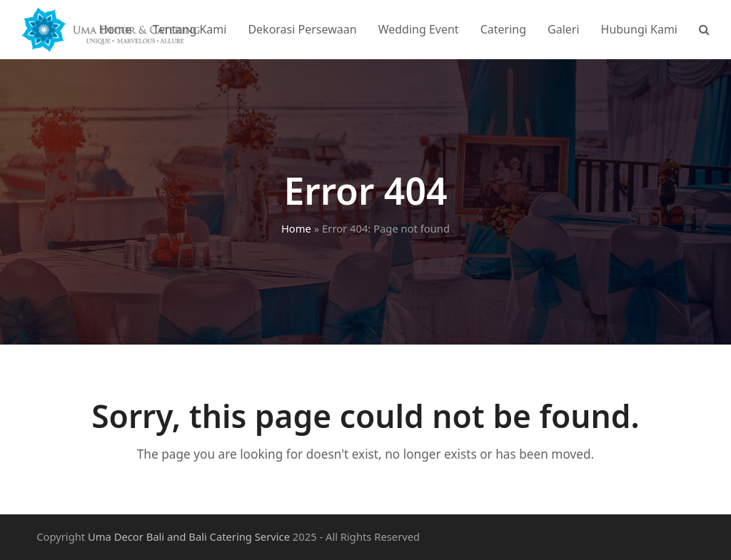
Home (296, 228)
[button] (704, 29)
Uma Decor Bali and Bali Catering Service (189, 536)
